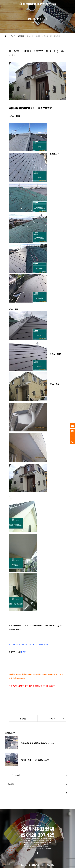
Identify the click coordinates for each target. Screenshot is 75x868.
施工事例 (12, 55)
